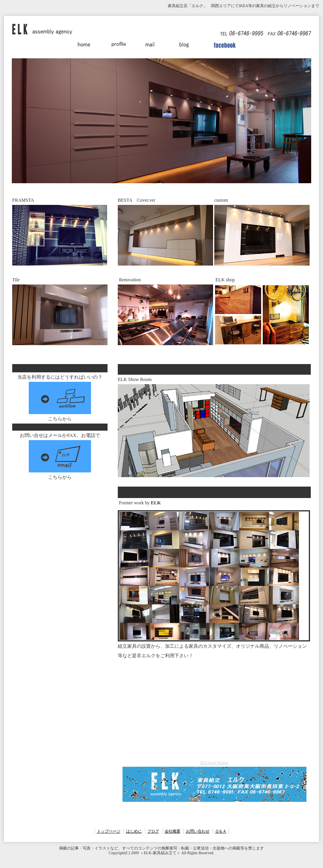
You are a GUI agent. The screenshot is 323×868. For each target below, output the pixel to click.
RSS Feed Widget (214, 763)
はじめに (134, 831)
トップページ (109, 831)
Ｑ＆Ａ (221, 831)
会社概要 (173, 831)
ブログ (153, 831)
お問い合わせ (198, 831)
